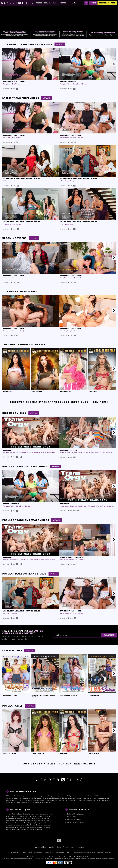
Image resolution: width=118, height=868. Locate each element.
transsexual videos (12, 798)
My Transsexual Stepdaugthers (24, 823)
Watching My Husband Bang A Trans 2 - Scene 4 (21, 179)
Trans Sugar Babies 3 (68, 695)
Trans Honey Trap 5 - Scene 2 (14, 82)
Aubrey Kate (73, 452)
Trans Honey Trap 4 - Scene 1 (71, 328)
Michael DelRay (24, 452)
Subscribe (109, 635)
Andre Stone (7, 224)
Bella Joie (23, 331)
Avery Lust (6, 84)
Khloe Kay (63, 331)
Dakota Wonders (16, 84)
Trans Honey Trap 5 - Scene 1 (71, 135)
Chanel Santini (38, 753)
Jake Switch (64, 181)
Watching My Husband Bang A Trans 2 (44, 696)
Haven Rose (15, 181)
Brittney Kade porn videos (39, 800)
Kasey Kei (63, 278)
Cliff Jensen (7, 181)
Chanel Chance (82, 84)
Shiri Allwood (90, 452)
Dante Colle (82, 452)
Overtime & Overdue (68, 82)
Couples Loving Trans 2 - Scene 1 (73, 557)
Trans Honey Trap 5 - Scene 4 (71, 276)
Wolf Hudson (14, 452)
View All (60, 44)
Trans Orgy (8, 450)
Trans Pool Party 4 (39, 821)
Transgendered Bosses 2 (43, 823)
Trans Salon (94, 695)
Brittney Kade (66, 392)
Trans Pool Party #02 (69, 450)
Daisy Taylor (94, 753)
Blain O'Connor (79, 331)
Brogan (80, 137)
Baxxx (71, 224)
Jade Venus (93, 392)
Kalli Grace (11, 278)
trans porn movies (27, 798)
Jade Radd (77, 278)
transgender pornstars (89, 798)
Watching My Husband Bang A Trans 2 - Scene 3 (79, 179)
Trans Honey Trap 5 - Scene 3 (14, 276)
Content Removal (108, 859)
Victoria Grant (72, 84)
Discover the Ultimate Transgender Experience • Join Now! (59, 402)
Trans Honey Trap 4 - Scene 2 (14, 328)
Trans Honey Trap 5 (11, 695)
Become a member (107, 3)
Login (93, 3)
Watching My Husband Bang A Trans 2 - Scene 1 (79, 222)
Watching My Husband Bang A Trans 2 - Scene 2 (21, 222)
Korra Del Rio (64, 452)
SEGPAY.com (76, 859)
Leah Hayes (73, 137)
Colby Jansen (106, 452)
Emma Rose (14, 800)
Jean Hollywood (10, 753)
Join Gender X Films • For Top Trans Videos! (59, 764)
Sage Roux (70, 278)
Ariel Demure (64, 224)
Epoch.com (15, 859)
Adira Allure (64, 560)
